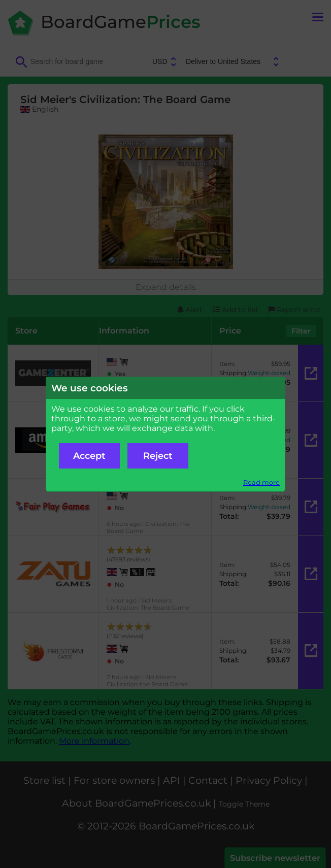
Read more (261, 482)
